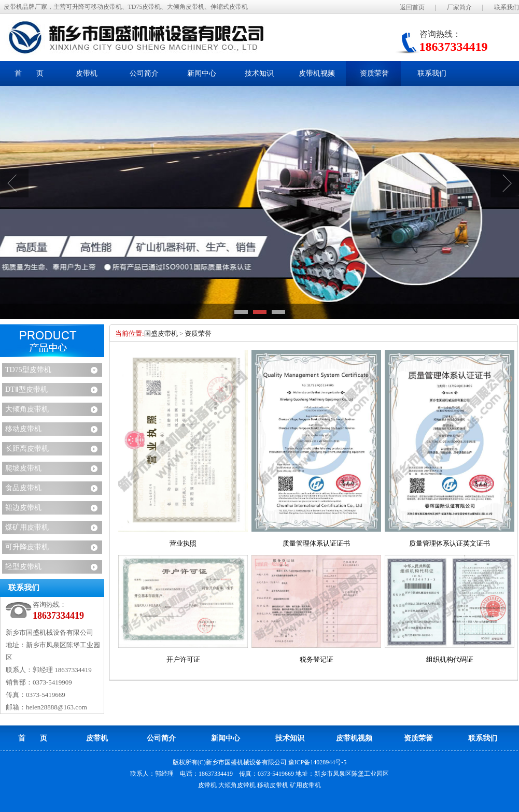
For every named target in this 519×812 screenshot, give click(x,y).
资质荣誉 (198, 333)
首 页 (29, 73)
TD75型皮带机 (28, 370)
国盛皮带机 (161, 333)
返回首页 (412, 7)
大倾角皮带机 (27, 409)
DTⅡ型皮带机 (26, 389)
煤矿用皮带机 (27, 527)
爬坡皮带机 (23, 468)
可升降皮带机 (27, 547)
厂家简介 (459, 7)
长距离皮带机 (27, 448)
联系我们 (507, 7)
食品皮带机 (23, 488)
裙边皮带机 (23, 508)
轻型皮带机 (23, 567)
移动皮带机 (23, 429)
